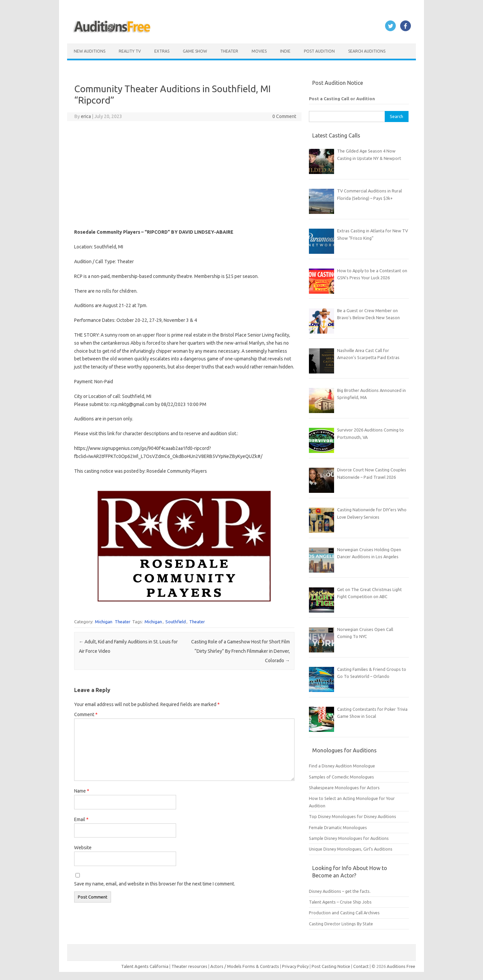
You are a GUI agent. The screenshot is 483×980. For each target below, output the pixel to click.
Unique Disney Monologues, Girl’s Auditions (351, 849)
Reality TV (130, 51)
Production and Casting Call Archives (344, 913)
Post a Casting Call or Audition (342, 99)
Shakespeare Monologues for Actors (344, 788)
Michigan (104, 622)
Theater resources (189, 966)
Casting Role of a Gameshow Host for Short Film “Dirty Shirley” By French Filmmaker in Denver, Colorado (240, 651)
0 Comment (284, 116)
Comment (86, 714)
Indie (285, 51)
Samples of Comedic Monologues (341, 777)
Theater (229, 51)
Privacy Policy (296, 966)
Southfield (176, 622)
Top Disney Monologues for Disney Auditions (353, 816)
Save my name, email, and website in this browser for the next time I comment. (155, 884)
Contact (361, 966)
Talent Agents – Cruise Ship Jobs (340, 902)
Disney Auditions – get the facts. (340, 891)
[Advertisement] (184, 175)
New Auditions (90, 51)
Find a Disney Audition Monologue (342, 766)
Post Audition (319, 51)
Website (83, 848)
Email (81, 819)
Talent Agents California (145, 966)
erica (86, 116)
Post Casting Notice (331, 966)
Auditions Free (401, 966)
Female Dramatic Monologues (338, 827)
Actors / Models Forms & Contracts (245, 966)
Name (82, 791)
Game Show (195, 51)
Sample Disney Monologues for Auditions (349, 838)
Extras (162, 51)
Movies (259, 51)
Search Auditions (367, 51)
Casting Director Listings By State (341, 924)
